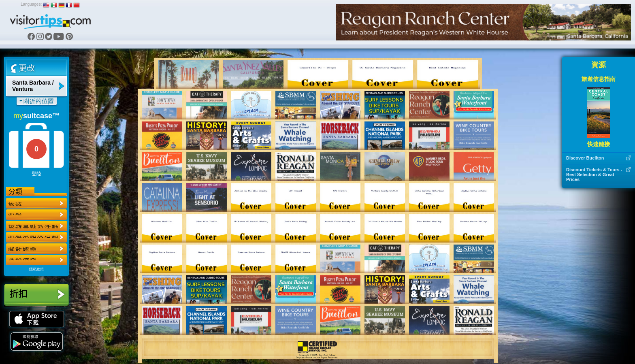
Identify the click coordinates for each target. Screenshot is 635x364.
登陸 (36, 174)
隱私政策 (36, 269)
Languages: (31, 4)
